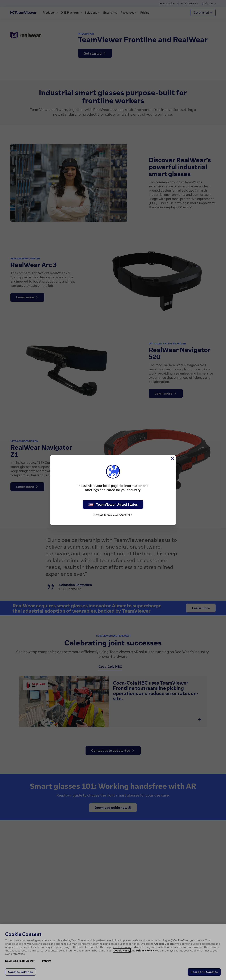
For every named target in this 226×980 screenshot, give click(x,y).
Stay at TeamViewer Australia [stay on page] (113, 515)
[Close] (172, 458)
